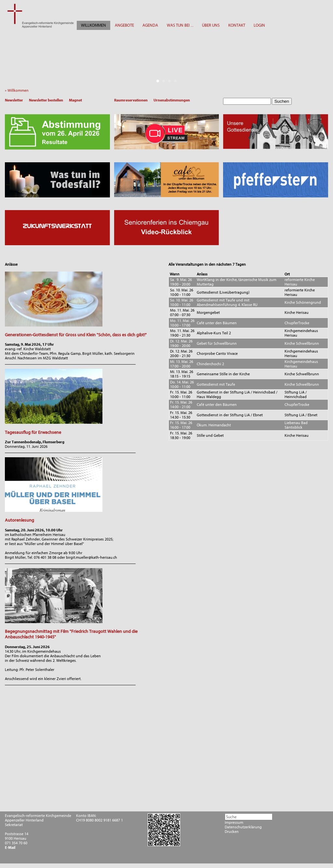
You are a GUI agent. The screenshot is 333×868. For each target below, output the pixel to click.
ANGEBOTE (124, 25)
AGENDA (150, 25)
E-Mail (10, 848)
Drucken (232, 832)
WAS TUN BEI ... (180, 25)
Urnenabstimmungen (172, 100)
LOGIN (259, 25)
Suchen (282, 101)
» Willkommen (18, 90)
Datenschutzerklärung (243, 827)
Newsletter (14, 100)
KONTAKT (237, 25)
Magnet (75, 100)
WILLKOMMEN (93, 25)
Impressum (234, 822)
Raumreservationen (131, 100)
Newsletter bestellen (46, 100)
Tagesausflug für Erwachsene (33, 432)
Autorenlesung (20, 520)
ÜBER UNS (211, 25)
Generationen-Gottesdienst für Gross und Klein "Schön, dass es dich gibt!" (76, 335)
